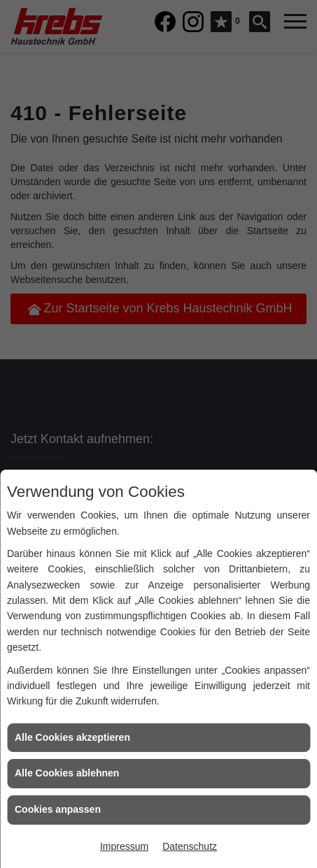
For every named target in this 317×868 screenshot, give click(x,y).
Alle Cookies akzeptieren (72, 737)
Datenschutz (190, 846)
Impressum (124, 846)
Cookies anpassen (58, 809)
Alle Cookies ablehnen (67, 773)
